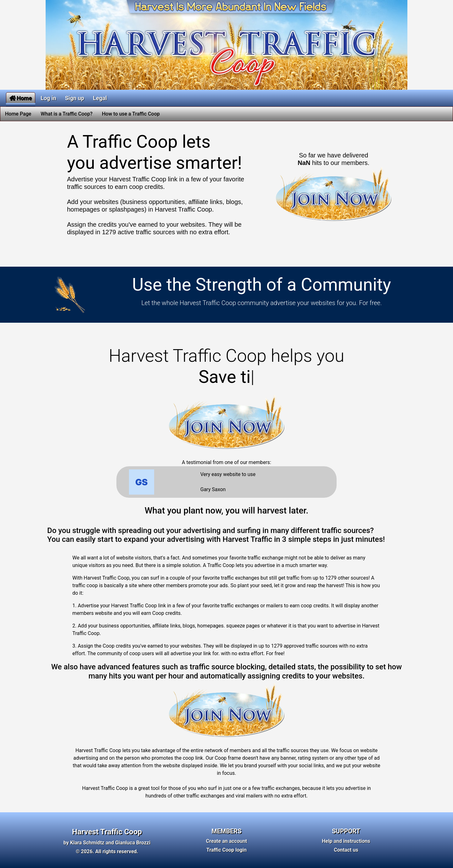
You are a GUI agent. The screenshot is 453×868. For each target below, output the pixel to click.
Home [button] (21, 98)
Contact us (346, 850)
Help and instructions (346, 841)
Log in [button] (48, 98)
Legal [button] (100, 98)
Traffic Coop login (226, 850)
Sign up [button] (75, 98)
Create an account (227, 841)
